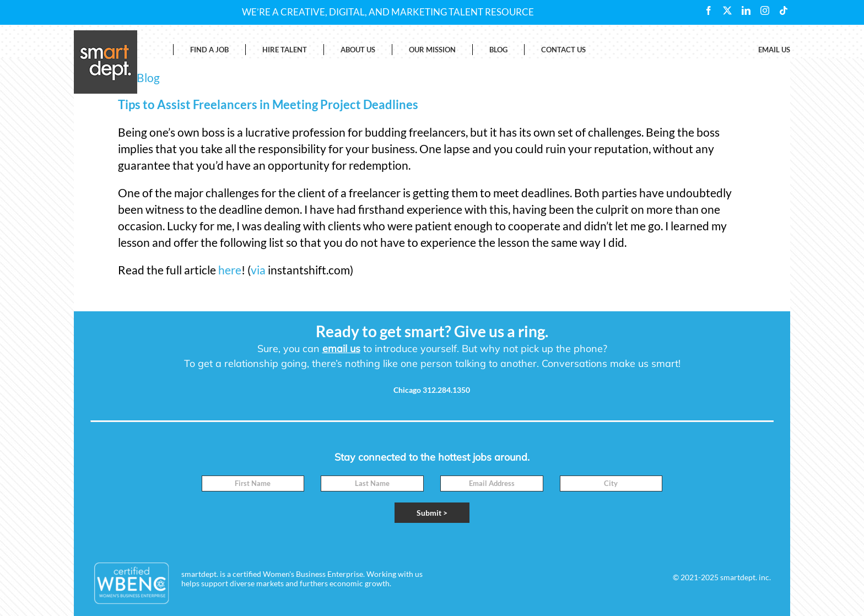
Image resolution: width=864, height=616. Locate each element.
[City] (611, 483)
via (258, 270)
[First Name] (253, 483)
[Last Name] (372, 483)
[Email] (492, 483)
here (230, 270)
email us (341, 348)
